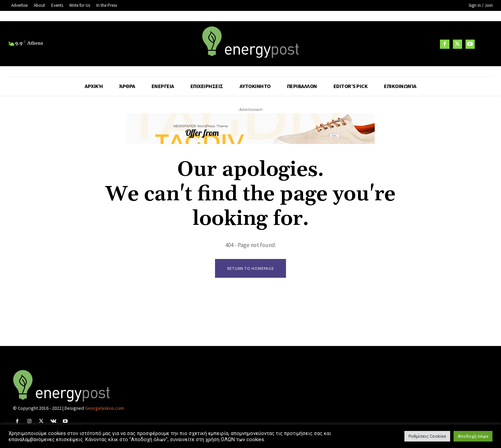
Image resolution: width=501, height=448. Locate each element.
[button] (485, 44)
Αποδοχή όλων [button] (473, 436)
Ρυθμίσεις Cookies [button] (427, 436)
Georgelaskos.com (104, 408)
